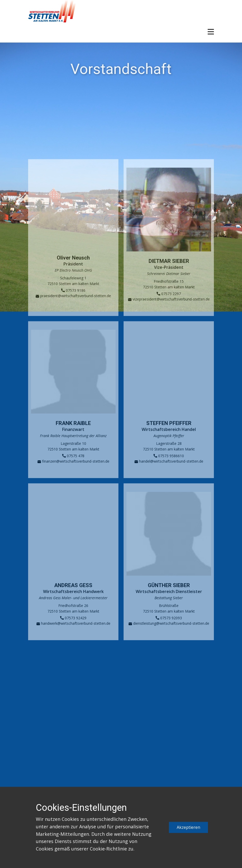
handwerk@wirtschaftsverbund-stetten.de (73, 631)
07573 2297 (169, 302)
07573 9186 (73, 298)
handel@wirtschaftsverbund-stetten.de (169, 469)
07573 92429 (73, 626)
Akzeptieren (188, 827)
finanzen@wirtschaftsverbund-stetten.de (73, 469)
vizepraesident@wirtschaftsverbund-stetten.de (169, 307)
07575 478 (73, 464)
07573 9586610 (169, 464)
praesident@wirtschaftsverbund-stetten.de (73, 304)
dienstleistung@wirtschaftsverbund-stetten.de (169, 631)
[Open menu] (211, 32)
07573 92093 (169, 626)
